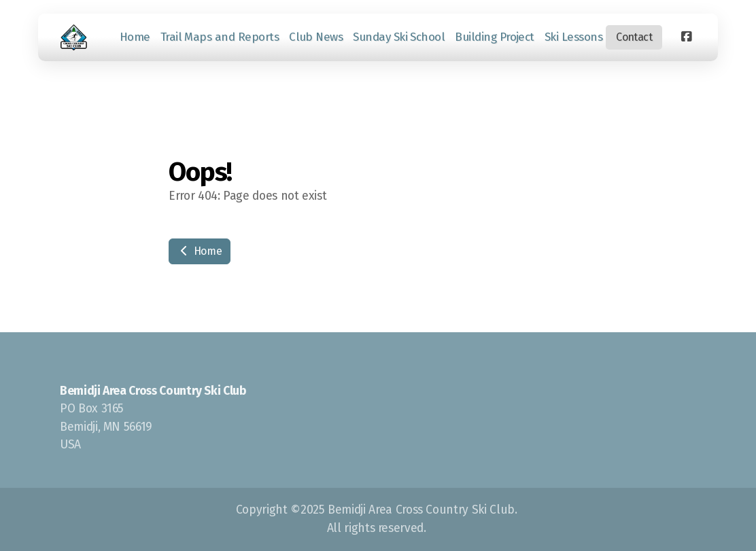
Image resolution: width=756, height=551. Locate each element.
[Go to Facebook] (686, 37)
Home (200, 251)
